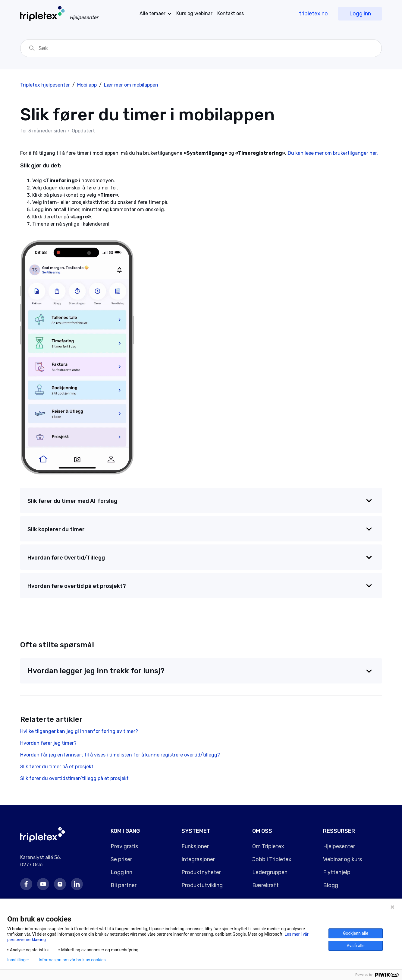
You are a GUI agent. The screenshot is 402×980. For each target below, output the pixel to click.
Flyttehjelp (337, 872)
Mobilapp (87, 85)
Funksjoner (195, 846)
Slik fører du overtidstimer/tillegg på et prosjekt (74, 778)
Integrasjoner (198, 859)
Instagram (60, 884)
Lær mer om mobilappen (131, 85)
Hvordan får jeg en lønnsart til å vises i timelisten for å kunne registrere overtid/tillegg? (120, 755)
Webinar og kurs (342, 859)
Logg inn (360, 14)
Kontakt (231, 13)
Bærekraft (265, 885)
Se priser (121, 859)
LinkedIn (77, 884)
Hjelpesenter (339, 846)
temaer (152, 13)
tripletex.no (313, 14)
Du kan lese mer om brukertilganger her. (333, 153)
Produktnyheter (201, 872)
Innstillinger (18, 960)
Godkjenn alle (356, 933)
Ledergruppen (270, 872)
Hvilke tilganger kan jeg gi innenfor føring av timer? (79, 731)
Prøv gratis (124, 846)
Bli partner (124, 885)
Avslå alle (355, 946)
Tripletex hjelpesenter (45, 85)
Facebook (26, 884)
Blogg (331, 885)
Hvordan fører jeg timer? (48, 743)
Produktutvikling (202, 885)
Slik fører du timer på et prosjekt (57, 767)
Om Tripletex (268, 846)
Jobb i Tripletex (272, 859)
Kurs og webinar (194, 13)
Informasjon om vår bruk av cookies (72, 960)
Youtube (43, 884)
